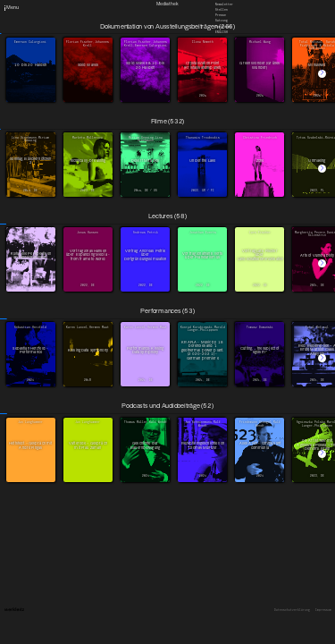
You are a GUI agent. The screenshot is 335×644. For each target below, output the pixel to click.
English (222, 31)
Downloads (223, 26)
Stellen (222, 10)
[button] (322, 74)
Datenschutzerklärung (292, 610)
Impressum (323, 610)
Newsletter (224, 4)
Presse (221, 15)
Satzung (222, 21)
